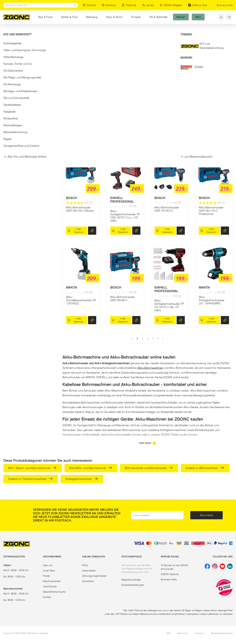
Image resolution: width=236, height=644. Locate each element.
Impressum (199, 633)
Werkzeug (92, 17)
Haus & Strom (114, 17)
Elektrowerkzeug (35, 30)
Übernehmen (29, 88)
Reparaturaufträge (131, 580)
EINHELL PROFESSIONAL (122, 200)
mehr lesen (148, 443)
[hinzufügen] (92, 141)
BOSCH (160, 115)
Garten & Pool (69, 17)
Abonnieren (207, 515)
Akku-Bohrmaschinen (150, 368)
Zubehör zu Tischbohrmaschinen (30, 479)
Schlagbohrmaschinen (82, 479)
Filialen (47, 576)
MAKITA (72, 115)
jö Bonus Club (198, 5)
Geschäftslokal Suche (54, 592)
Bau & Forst (45, 17)
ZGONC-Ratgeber (171, 5)
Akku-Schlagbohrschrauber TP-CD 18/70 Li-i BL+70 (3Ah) (169, 305)
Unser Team (49, 571)
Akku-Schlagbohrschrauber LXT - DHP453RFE (212, 300)
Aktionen (89, 5)
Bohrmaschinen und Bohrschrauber (149, 468)
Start (6, 30)
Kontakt (47, 597)
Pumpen (136, 17)
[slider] (7, 69)
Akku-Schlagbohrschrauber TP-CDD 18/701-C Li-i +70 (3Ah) (125, 216)
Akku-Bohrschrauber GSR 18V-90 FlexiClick (167, 126)
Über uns (48, 565)
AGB (168, 633)
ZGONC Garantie (170, 574)
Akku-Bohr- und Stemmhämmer (91, 468)
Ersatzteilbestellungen (133, 585)
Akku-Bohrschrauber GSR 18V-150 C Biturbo (80, 209)
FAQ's (85, 565)
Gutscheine (88, 581)
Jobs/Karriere (50, 586)
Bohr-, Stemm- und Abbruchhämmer (32, 468)
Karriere (148, 5)
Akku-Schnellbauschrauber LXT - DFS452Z (81, 300)
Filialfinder (129, 5)
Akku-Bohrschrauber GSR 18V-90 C (122, 299)
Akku (198, 17)
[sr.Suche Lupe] (75, 5)
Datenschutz (182, 633)
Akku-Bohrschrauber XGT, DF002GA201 (122, 126)
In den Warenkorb (75, 141)
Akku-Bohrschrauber (58, 30)
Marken (181, 17)
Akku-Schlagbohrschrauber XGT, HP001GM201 (79, 128)
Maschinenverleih (52, 581)
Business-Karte (225, 5)
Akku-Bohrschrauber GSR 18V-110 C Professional (211, 211)
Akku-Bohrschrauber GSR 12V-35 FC (167, 209)
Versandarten (89, 571)
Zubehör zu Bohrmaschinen (205, 468)
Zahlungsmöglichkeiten (94, 576)
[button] (30, 58)
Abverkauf (109, 5)
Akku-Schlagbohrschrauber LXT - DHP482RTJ (212, 128)
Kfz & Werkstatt (158, 17)
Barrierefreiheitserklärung (222, 633)
